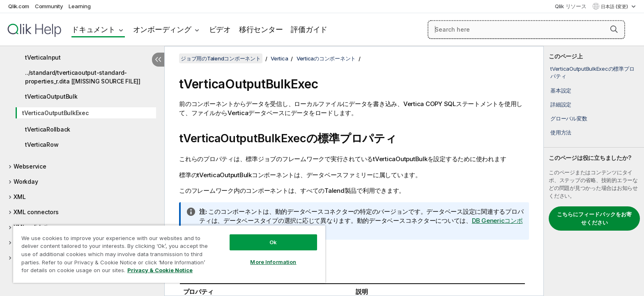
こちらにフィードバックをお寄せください (594, 218)
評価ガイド (309, 29)
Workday (26, 182)
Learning (79, 6)
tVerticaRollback (48, 129)
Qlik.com (19, 6)
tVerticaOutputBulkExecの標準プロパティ (592, 72)
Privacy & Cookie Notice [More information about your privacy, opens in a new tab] (160, 270)
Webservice (30, 166)
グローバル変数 (569, 118)
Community (49, 6)
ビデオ (220, 29)
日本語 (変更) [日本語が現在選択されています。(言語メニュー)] (615, 7)
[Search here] (527, 30)
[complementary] (594, 171)
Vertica (279, 58)
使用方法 (561, 132)
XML (20, 197)
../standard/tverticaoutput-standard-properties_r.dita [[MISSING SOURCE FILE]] (83, 77)
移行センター (261, 29)
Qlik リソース (571, 6)
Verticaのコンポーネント (326, 58)
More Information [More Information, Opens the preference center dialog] (273, 262)
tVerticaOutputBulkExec (56, 113)
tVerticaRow (42, 145)
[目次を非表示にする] (158, 60)
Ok (273, 242)
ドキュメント (93, 29)
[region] (169, 254)
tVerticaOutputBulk (51, 96)
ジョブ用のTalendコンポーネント (221, 58)
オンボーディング (162, 29)
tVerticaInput (43, 57)
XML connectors (36, 212)
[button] (614, 29)
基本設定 (561, 90)
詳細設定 (561, 104)
